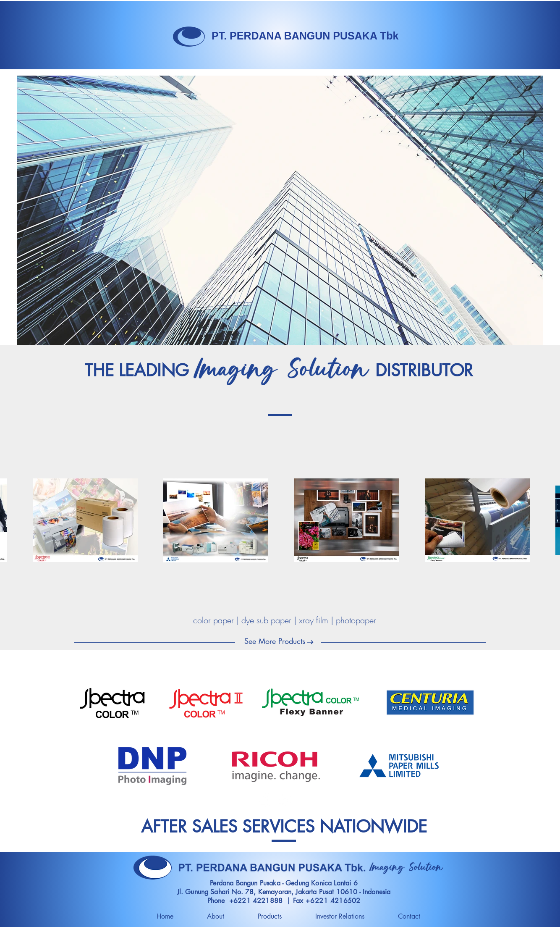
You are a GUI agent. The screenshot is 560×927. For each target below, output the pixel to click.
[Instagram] (264, 800)
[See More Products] (275, 641)
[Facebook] (284, 800)
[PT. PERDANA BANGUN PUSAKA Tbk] (305, 36)
